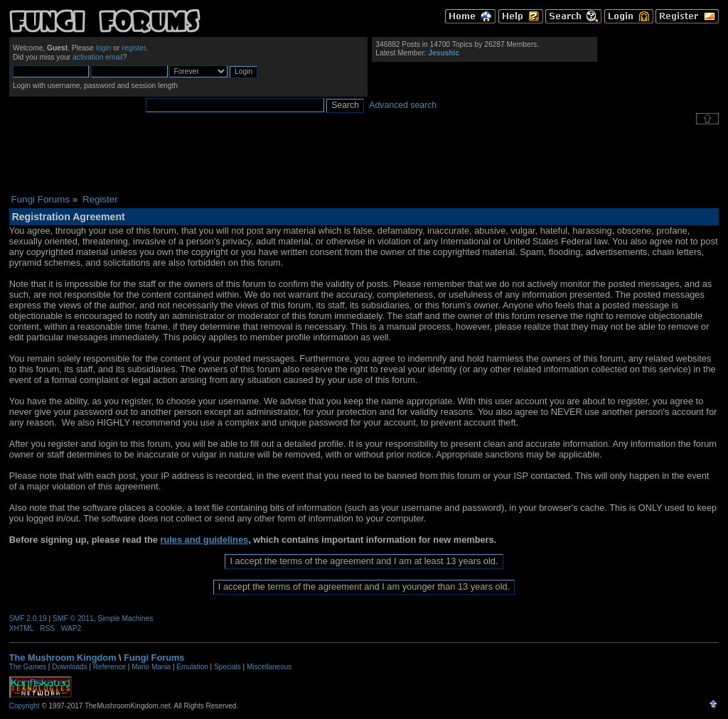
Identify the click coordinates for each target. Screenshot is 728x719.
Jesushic (444, 53)
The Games (28, 667)
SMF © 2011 (73, 618)
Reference (109, 667)
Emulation (192, 667)
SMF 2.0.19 (28, 618)
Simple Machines (125, 618)
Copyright (25, 706)
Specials (227, 667)
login (104, 48)
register (134, 48)
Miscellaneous (269, 667)
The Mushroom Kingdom (63, 658)
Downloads (69, 667)
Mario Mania (151, 667)
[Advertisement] (364, 159)
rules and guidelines (204, 540)
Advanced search (403, 105)
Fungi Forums (154, 658)
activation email (98, 57)
